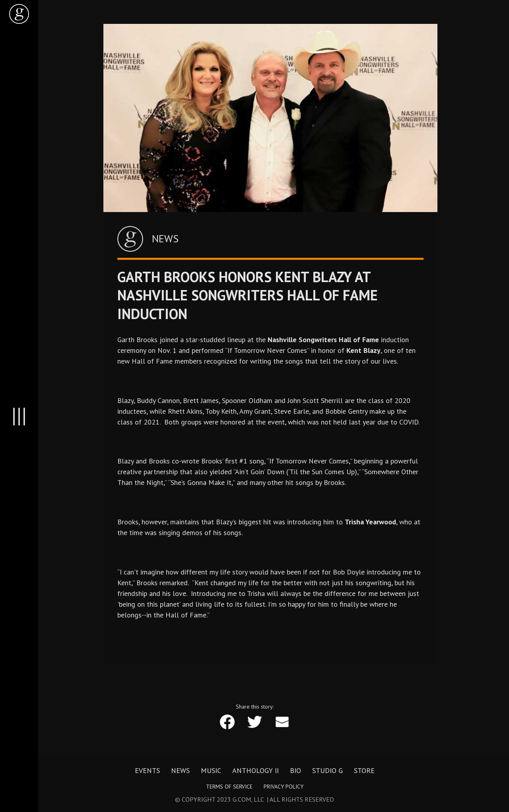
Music (211, 771)
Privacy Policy (284, 787)
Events (147, 771)
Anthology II (255, 771)
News (180, 771)
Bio (295, 771)
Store (364, 771)
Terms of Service (229, 787)
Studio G (327, 771)
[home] (19, 14)
